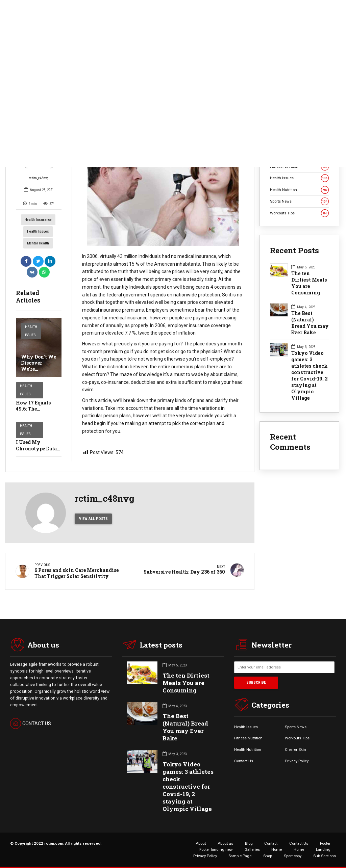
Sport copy (293, 856)
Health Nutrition (299, 190)
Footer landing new (216, 849)
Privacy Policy (297, 761)
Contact (271, 843)
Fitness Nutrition (248, 738)
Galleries (252, 849)
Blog (249, 843)
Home (277, 849)
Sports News (299, 201)
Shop (268, 856)
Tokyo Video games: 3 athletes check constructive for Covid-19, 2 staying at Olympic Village (310, 376)
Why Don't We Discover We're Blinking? (39, 366)
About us (225, 843)
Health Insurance (38, 220)
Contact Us (244, 761)
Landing (323, 849)
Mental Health (38, 243)
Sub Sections (325, 856)
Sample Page (240, 856)
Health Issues (38, 231)
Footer (325, 843)
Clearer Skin (295, 749)
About (201, 843)
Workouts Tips (299, 213)
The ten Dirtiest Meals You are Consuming (309, 283)
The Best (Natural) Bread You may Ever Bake (310, 323)
